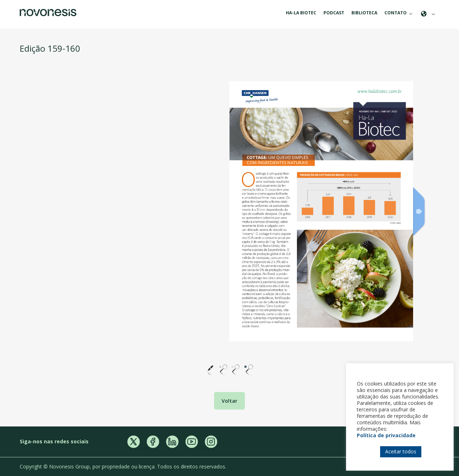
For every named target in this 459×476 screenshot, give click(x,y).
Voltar (229, 401)
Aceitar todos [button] (401, 451)
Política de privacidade (386, 435)
